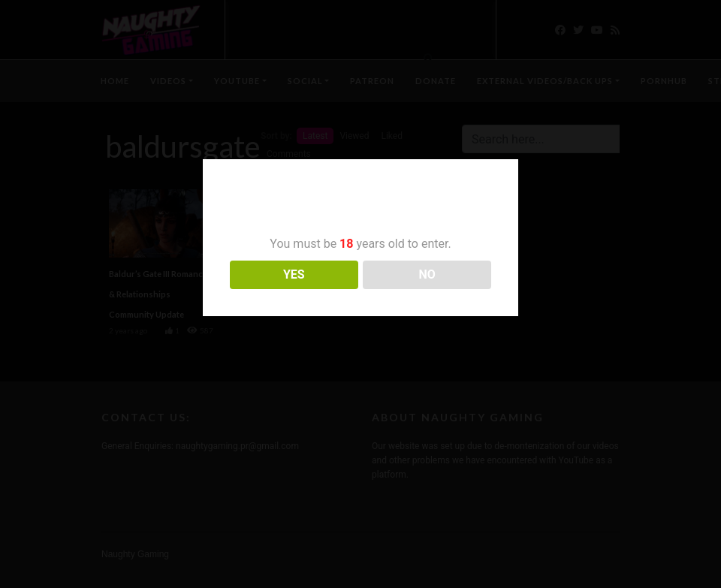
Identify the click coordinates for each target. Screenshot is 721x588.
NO (427, 274)
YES (294, 274)
